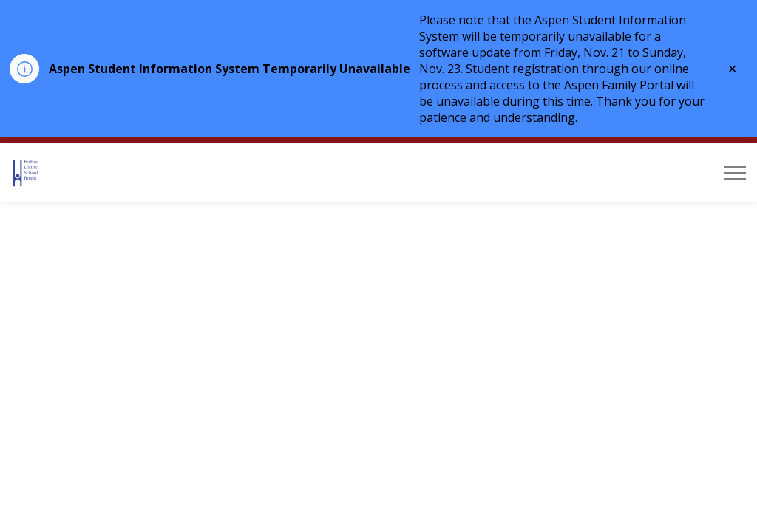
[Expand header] (735, 173)
